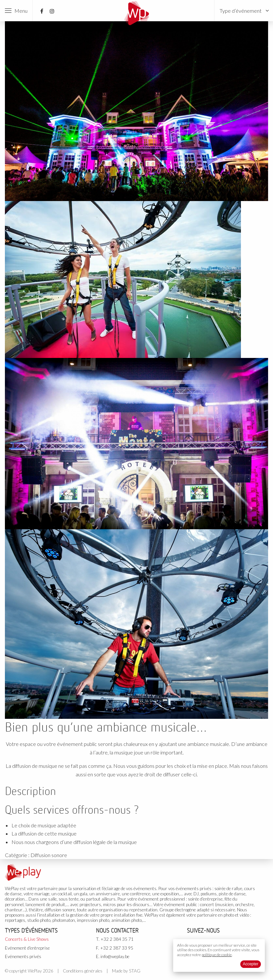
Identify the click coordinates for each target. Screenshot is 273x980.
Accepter (251, 964)
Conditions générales (83, 971)
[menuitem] (244, 11)
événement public (181, 904)
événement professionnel (162, 899)
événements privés (194, 888)
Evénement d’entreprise (27, 948)
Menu (16, 11)
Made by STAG (126, 971)
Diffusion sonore (49, 855)
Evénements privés (23, 956)
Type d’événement (241, 11)
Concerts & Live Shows (27, 939)
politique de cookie (217, 955)
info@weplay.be (115, 956)
